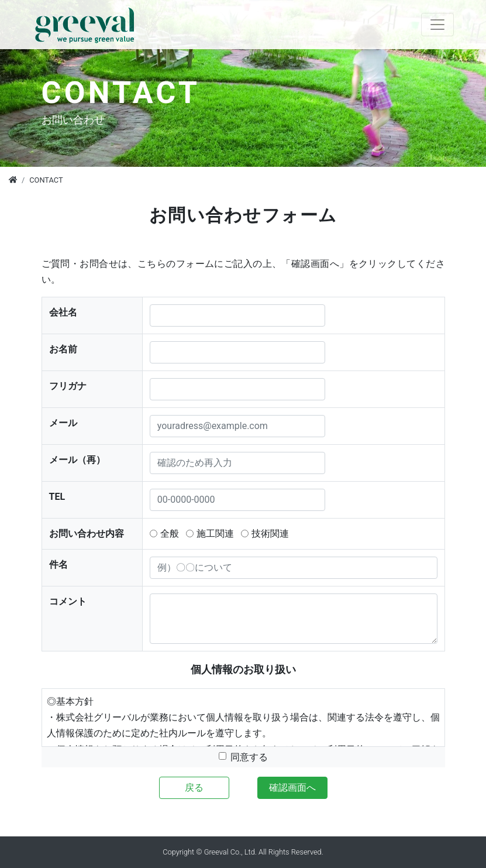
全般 (170, 534)
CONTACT (46, 180)
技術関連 (270, 534)
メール (63, 423)
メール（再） (77, 460)
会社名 (63, 312)
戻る (194, 788)
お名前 (63, 349)
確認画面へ (292, 788)
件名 (58, 565)
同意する (249, 757)
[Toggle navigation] (437, 25)
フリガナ (68, 386)
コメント (68, 601)
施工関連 (215, 534)
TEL (57, 497)
